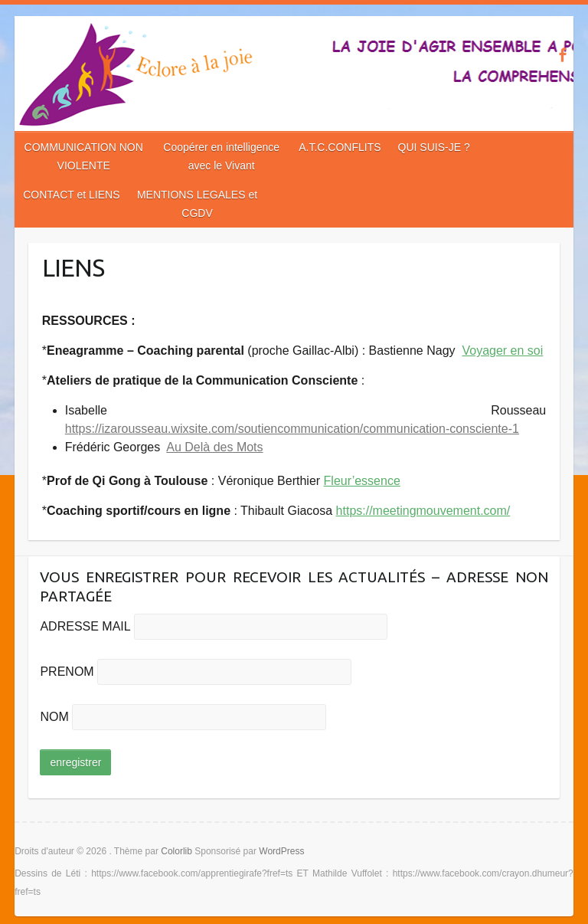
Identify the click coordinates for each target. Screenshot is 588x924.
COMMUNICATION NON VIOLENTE (84, 156)
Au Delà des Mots (214, 447)
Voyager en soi (502, 351)
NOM (54, 717)
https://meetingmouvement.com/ (423, 511)
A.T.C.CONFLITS (340, 147)
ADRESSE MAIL (85, 626)
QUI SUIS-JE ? (434, 147)
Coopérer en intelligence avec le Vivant (221, 156)
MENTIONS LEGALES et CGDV (197, 204)
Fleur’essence (362, 481)
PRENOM (67, 672)
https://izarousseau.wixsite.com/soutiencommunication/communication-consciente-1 (292, 429)
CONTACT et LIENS (71, 195)
